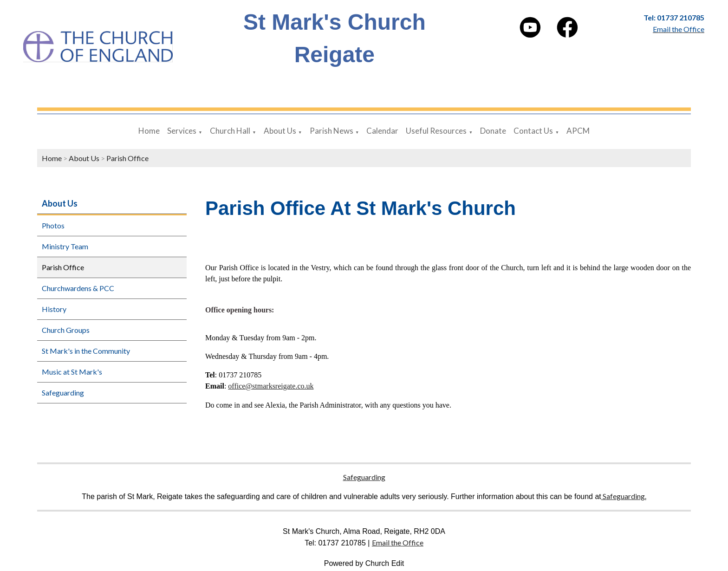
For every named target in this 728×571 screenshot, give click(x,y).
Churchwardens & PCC (78, 288)
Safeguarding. (624, 496)
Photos (53, 225)
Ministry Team (65, 246)
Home (149, 131)
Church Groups (66, 330)
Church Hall (230, 131)
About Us (280, 131)
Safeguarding (63, 393)
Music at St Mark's (72, 372)
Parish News (331, 131)
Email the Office (398, 542)
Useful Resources (436, 131)
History (54, 309)
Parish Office (127, 158)
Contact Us (533, 131)
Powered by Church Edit (364, 563)
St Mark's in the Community (86, 351)
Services (182, 131)
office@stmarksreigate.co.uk (271, 386)
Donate (493, 131)
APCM (578, 131)
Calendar (382, 131)
